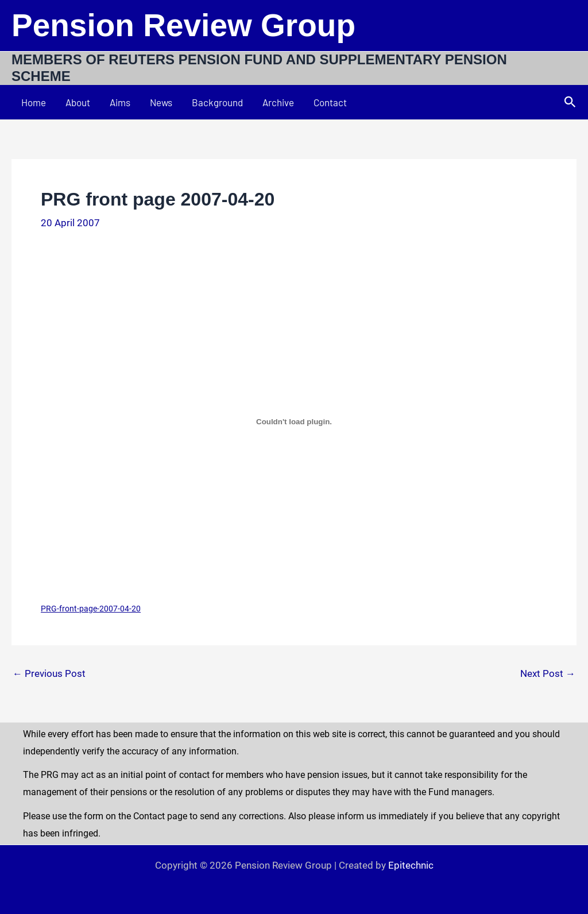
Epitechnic (411, 865)
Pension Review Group (183, 25)
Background (217, 102)
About (78, 102)
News (161, 102)
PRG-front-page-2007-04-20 (91, 609)
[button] (570, 102)
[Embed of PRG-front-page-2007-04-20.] (294, 422)
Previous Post (49, 674)
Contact (330, 102)
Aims (120, 102)
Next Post (548, 674)
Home (34, 102)
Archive (278, 102)
